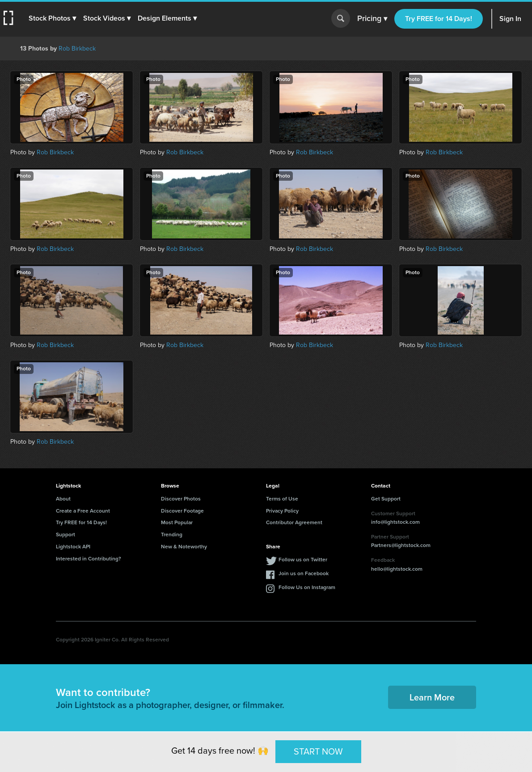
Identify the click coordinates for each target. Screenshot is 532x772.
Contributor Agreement (294, 522)
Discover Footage (182, 511)
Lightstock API (73, 547)
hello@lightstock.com (397, 569)
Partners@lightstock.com (401, 545)
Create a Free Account (83, 511)
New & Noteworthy (184, 547)
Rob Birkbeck (77, 49)
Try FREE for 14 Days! (439, 19)
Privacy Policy (282, 511)
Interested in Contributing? (89, 559)
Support (65, 534)
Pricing (372, 19)
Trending (172, 534)
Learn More (432, 697)
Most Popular (177, 522)
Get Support (386, 499)
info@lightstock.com (395, 522)
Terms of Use (282, 499)
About (63, 499)
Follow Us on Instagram (307, 587)
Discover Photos (181, 499)
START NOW (318, 751)
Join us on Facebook (304, 573)
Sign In (510, 19)
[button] (52, 18)
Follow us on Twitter (303, 560)
